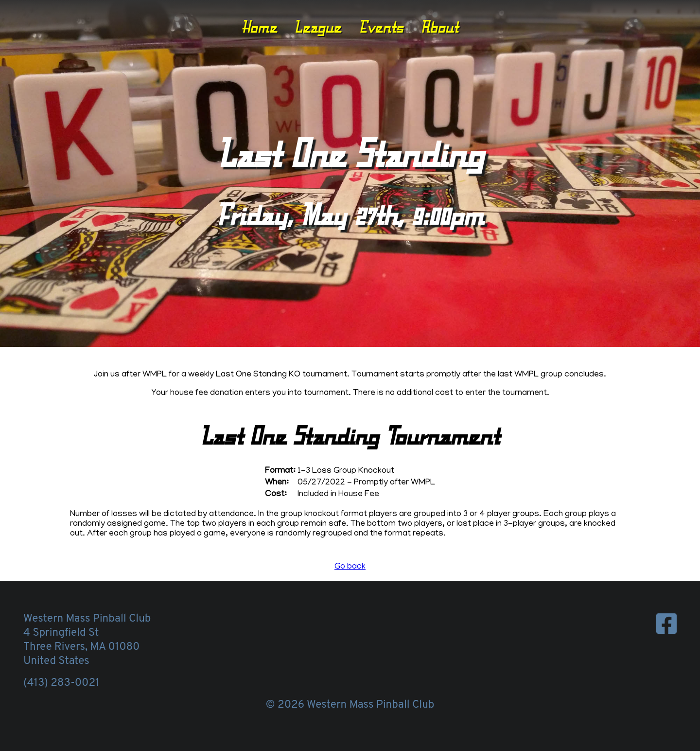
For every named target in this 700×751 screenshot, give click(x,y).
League (318, 27)
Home (259, 27)
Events (381, 27)
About (439, 27)
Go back (350, 567)
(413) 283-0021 (61, 683)
